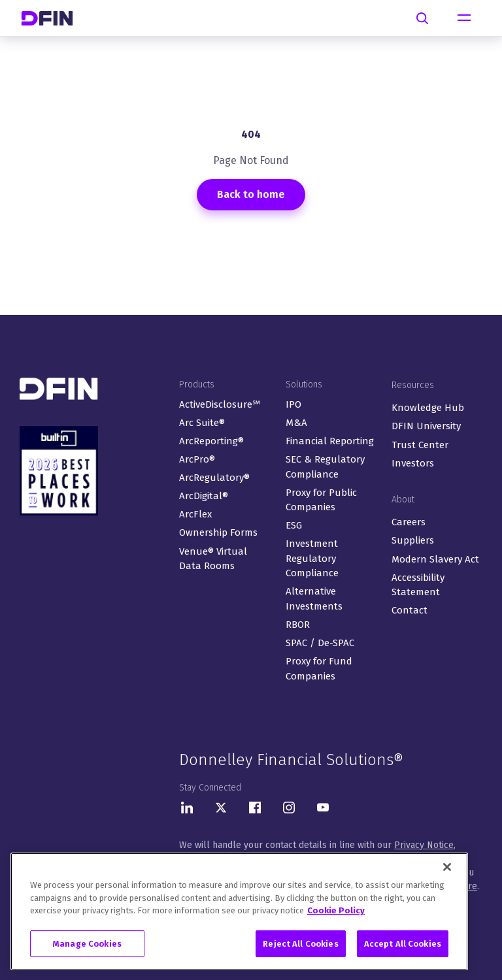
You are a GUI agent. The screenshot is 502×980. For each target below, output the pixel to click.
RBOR (298, 625)
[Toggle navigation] (464, 18)
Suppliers (413, 540)
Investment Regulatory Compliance (312, 558)
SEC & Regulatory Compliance (325, 467)
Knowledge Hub (428, 408)
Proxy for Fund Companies (319, 669)
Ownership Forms (218, 532)
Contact (410, 610)
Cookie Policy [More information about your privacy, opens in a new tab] (336, 916)
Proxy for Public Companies (321, 500)
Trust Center (420, 445)
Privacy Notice (424, 845)
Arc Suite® (202, 423)
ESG (294, 525)
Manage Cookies (87, 950)
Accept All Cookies (403, 950)
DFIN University (426, 426)
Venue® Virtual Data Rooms (213, 559)
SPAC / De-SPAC (320, 643)
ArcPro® (197, 459)
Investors (413, 463)
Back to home (251, 194)
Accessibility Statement (418, 585)
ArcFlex (195, 514)
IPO (293, 404)
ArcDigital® (204, 496)
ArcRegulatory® (214, 478)
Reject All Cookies (300, 950)
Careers (409, 522)
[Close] (447, 873)
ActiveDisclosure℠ (220, 404)
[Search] (422, 18)
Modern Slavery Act (435, 559)
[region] (239, 917)
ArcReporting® (211, 441)
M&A (296, 423)
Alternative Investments (314, 599)
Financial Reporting (330, 441)
